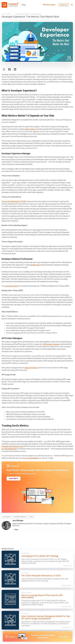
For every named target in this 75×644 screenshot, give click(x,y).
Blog (24, 5)
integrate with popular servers (13, 446)
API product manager (52, 344)
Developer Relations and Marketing (28, 14)
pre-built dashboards (9, 449)
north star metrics (12, 286)
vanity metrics (30, 129)
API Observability (49, 5)
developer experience (20, 517)
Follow (16, 530)
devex (31, 517)
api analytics (7, 517)
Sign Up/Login (64, 5)
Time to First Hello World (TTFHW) (14, 201)
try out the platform (32, 458)
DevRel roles (35, 265)
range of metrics (31, 368)
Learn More (13, 478)
